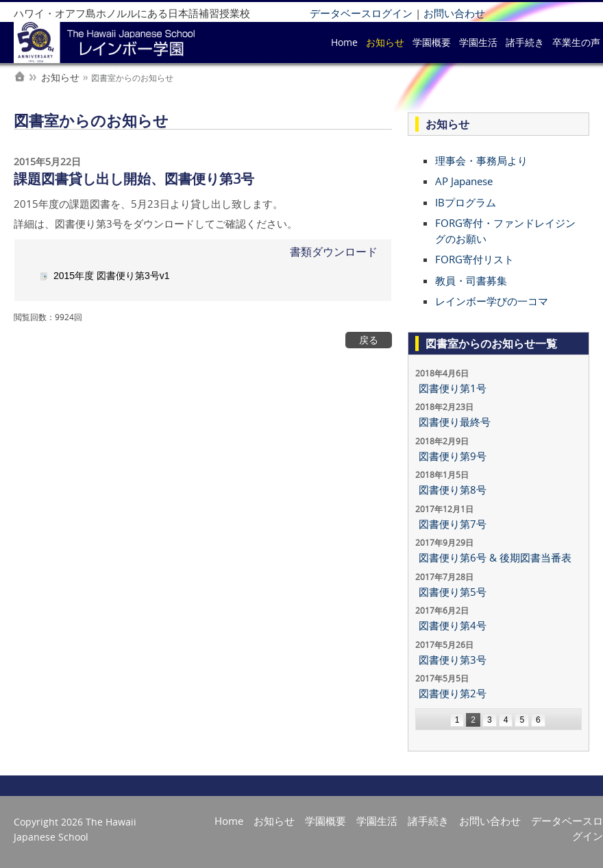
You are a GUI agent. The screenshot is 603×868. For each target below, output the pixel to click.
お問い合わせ (454, 13)
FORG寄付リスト (475, 259)
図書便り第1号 (453, 388)
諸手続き (525, 42)
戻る (369, 340)
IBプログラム (466, 202)
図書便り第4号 (453, 625)
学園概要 (432, 42)
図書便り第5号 (453, 592)
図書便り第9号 (453, 456)
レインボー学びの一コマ (492, 301)
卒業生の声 (576, 42)
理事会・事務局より (481, 160)
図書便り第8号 (453, 490)
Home (344, 42)
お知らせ (385, 42)
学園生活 (478, 42)
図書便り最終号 (455, 422)
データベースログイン (361, 13)
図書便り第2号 (453, 693)
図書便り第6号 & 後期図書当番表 (495, 557)
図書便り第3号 (453, 660)
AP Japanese (464, 181)
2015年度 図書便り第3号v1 (112, 276)
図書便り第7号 (453, 524)
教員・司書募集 (471, 280)
